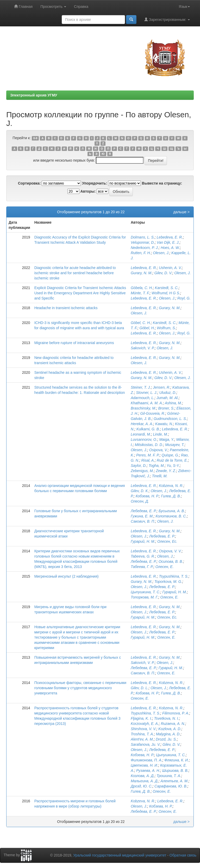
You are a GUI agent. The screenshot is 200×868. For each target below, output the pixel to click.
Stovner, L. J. (147, 393)
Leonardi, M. (141, 434)
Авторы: (88, 191)
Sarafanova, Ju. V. (146, 744)
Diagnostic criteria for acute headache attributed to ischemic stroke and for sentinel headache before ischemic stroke (75, 273)
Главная (23, 6)
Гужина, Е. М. (142, 516)
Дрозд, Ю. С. (142, 786)
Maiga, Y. (167, 439)
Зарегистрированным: (167, 19)
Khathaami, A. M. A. (147, 403)
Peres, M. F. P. (148, 455)
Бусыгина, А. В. (172, 511)
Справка (81, 7)
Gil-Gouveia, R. (153, 413)
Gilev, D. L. (140, 688)
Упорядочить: (95, 183)
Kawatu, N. (164, 424)
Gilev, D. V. (163, 273)
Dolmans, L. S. (143, 237)
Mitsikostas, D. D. (149, 445)
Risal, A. (148, 460)
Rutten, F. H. (141, 253)
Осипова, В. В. (171, 561)
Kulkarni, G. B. (148, 429)
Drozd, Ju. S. (166, 739)
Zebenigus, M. (142, 471)
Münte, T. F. (140, 293)
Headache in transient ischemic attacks (66, 308)
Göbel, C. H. (141, 323)
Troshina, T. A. (142, 734)
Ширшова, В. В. (175, 771)
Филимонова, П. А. (146, 760)
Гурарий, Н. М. (143, 541)
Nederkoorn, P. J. (145, 248)
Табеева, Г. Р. (142, 567)
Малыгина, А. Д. (145, 781)
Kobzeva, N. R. (171, 486)
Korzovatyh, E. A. (145, 724)
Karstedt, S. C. (167, 288)
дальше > (181, 212)
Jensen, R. (162, 387)
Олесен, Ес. (167, 541)
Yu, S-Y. (173, 466)
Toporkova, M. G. (168, 582)
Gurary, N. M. (142, 273)
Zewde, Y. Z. (166, 471)
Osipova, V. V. (170, 551)
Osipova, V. (158, 450)
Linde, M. (161, 434)
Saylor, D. (139, 466)
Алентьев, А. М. (174, 781)
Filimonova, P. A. (176, 713)
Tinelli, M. (160, 476)
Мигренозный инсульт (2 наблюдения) (67, 576)
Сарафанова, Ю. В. (171, 786)
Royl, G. (184, 298)
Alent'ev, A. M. (142, 739)
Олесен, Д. (140, 501)
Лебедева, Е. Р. (144, 511)
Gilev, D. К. (140, 491)
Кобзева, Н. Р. (147, 496)
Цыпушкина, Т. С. (146, 592)
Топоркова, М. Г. (145, 597)
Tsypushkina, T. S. (174, 576)
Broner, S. (166, 408)
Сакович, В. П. (143, 521)
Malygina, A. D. (168, 734)
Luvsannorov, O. (144, 439)
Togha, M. (157, 466)
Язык (184, 7)
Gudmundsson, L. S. (170, 419)
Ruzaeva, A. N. (173, 724)
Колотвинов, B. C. (171, 516)
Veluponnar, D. (143, 242)
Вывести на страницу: (162, 183)
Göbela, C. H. (142, 288)
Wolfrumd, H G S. (166, 293)
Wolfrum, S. (166, 328)
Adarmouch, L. (143, 398)
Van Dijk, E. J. (168, 242)
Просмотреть (53, 7)
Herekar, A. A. (142, 424)
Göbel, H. (147, 328)
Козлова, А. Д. (143, 776)
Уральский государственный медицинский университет (120, 855)
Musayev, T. (175, 445)
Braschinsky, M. (143, 408)
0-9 (35, 138)
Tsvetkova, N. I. (166, 718)
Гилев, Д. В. (171, 496)
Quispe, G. (170, 455)
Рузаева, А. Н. (148, 771)
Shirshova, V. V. (143, 729)
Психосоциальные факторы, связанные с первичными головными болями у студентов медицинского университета (80, 688)
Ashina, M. (173, 403)
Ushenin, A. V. (170, 268)
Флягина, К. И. (177, 760)
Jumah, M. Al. (168, 398)
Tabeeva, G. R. (143, 556)
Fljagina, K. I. (141, 718)
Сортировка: (29, 183)
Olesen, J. (161, 253)
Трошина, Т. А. (169, 776)
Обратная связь (183, 855)
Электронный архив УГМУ (34, 95)
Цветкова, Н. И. (144, 765)
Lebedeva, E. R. (170, 237)
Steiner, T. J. (141, 387)
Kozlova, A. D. (170, 729)
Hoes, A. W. (170, 248)
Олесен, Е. (165, 567)
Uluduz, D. (168, 393)
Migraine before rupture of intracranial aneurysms (74, 343)
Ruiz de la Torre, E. (172, 460)
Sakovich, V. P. (143, 348)
